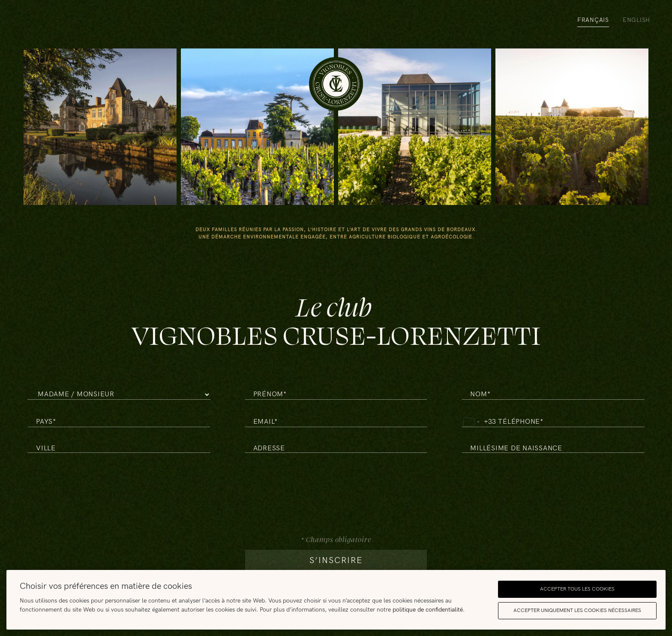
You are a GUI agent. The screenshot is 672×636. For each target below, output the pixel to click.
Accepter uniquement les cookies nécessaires (577, 610)
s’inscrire (336, 561)
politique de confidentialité (428, 610)
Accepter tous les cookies (577, 589)
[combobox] (479, 422)
